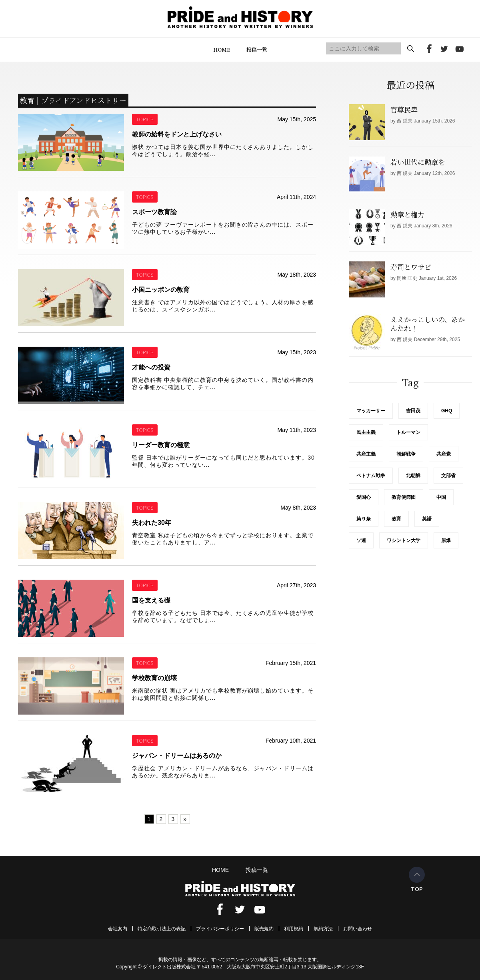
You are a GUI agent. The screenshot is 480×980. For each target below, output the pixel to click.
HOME (222, 49)
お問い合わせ (358, 929)
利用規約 (294, 929)
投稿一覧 (257, 49)
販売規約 (264, 929)
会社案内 (118, 929)
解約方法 (323, 929)
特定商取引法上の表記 (162, 929)
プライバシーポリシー (220, 929)
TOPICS (145, 119)
